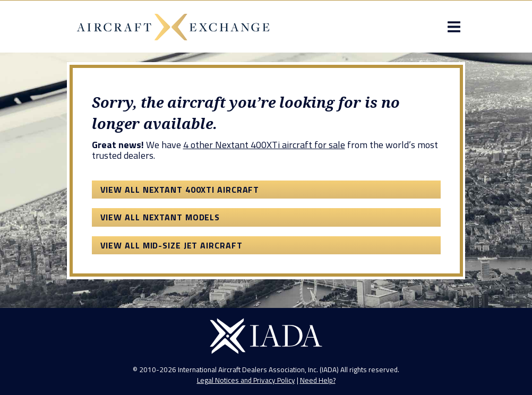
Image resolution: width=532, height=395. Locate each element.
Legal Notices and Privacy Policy (246, 380)
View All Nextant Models (160, 217)
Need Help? (318, 380)
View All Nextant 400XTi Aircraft (180, 190)
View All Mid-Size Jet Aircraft (171, 245)
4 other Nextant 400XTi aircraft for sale (264, 145)
